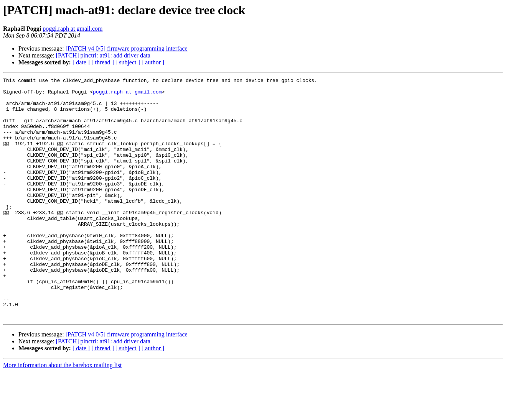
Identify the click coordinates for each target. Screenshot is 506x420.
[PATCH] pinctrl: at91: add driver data (103, 55)
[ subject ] (128, 62)
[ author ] (153, 62)
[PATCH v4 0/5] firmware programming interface (127, 48)
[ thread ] (103, 62)
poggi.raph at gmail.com (73, 29)
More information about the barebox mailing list (62, 413)
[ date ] (81, 62)
